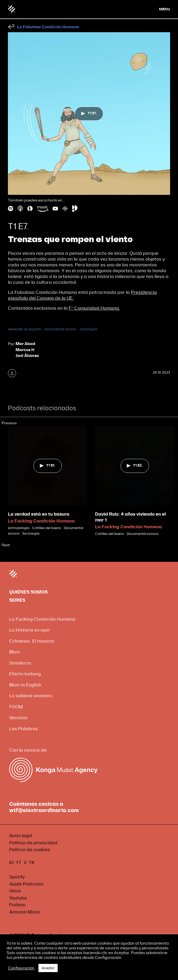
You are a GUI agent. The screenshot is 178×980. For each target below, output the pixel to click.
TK (32, 863)
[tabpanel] (48, 481)
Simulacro (20, 663)
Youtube (18, 898)
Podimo (17, 905)
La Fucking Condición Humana (41, 521)
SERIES (17, 600)
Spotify (17, 877)
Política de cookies (30, 850)
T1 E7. (89, 114)
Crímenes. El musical (32, 641)
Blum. (15, 652)
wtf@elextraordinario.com (44, 811)
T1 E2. (135, 465)
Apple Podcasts (26, 884)
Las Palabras (24, 729)
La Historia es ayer (30, 630)
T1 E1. (47, 465)
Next (6, 545)
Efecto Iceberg (25, 674)
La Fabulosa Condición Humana (48, 27)
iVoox (15, 891)
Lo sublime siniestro (31, 696)
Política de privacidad (33, 843)
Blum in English (25, 685)
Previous (9, 423)
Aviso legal (21, 836)
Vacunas (18, 718)
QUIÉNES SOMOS (28, 592)
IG (11, 863)
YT (19, 863)
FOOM (16, 707)
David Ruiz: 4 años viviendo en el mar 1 (130, 517)
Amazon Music (25, 912)
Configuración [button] (21, 968)
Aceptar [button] (48, 968)
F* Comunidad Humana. (94, 308)
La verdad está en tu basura (39, 514)
